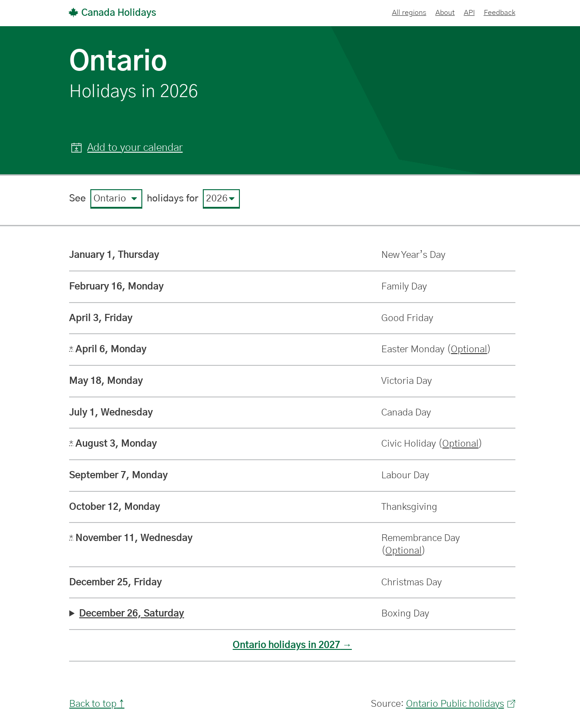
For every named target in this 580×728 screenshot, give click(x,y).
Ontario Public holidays (461, 704)
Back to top (93, 704)
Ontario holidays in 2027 (286, 645)
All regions (409, 13)
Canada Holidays (112, 13)
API (469, 13)
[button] (127, 148)
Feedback (500, 13)
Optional (469, 349)
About (445, 13)
